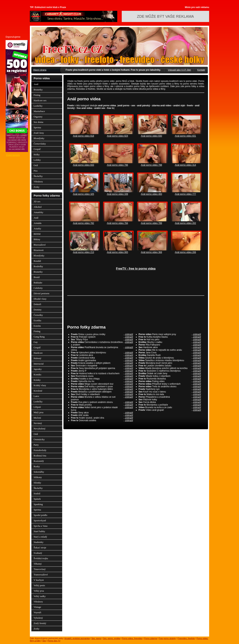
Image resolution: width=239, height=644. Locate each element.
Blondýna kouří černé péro (170, 363)
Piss (36, 171)
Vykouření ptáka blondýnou (102, 353)
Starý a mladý (40, 537)
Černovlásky (40, 144)
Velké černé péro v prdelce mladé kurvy (102, 409)
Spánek (37, 499)
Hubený (37, 358)
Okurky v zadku (170, 342)
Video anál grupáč (170, 410)
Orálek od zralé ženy (170, 373)
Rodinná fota (40, 456)
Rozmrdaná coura (102, 376)
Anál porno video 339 (117, 194)
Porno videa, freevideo (132, 638)
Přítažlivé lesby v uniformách (170, 384)
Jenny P (102, 371)
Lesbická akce (102, 355)
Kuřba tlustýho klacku (170, 337)
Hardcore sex (40, 100)
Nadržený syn (170, 389)
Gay (36, 342)
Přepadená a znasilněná (170, 397)
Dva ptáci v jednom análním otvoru (102, 402)
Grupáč (37, 149)
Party (36, 445)
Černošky (38, 315)
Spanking (38, 504)
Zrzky (37, 187)
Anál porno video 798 (151, 165)
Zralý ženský (40, 623)
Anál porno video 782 (83, 223)
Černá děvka (170, 402)
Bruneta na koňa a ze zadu (170, 407)
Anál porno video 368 (151, 252)
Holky (37, 154)
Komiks (37, 374)
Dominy (38, 310)
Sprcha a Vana (41, 526)
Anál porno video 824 (117, 136)
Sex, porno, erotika (112, 638)
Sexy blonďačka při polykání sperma (102, 368)
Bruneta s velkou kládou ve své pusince (102, 398)
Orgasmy (38, 117)
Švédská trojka (41, 558)
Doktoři (37, 304)
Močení (37, 418)
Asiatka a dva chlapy (102, 379)
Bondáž (37, 261)
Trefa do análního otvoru (170, 387)
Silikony (38, 477)
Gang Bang (39, 337)
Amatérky (38, 212)
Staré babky (39, 531)
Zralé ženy (39, 133)
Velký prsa (39, 591)
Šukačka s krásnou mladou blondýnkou (170, 360)
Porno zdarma (151, 638)
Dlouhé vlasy (40, 299)
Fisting (37, 95)
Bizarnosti (39, 250)
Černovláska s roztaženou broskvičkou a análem (102, 343)
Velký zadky (40, 596)
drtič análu (102, 415)
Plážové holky (170, 400)
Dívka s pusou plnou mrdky (102, 334)
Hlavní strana (40, 70)
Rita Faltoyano (170, 345)
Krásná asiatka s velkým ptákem (102, 363)
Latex (36, 396)
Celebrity (38, 288)
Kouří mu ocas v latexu (170, 392)
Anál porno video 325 (83, 194)
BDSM (37, 234)
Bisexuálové (40, 245)
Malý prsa (38, 412)
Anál (36, 84)
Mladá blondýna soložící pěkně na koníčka (170, 368)
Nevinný (38, 423)
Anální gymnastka (102, 360)
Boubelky (38, 266)
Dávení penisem (41, 293)
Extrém (37, 326)
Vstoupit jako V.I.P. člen (179, 70)
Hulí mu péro (170, 340)
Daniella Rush (170, 355)
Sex (44, 641)
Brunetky (38, 90)
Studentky (39, 542)
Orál (36, 165)
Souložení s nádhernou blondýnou (170, 371)
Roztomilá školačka (170, 379)
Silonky (37, 483)
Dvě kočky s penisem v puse (102, 387)
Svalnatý (38, 553)
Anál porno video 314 (185, 165)
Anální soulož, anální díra (102, 418)
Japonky (38, 369)
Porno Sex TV (54, 641)
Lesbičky (38, 106)
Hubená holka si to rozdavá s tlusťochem (102, 373)
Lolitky (37, 160)
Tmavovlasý (40, 569)
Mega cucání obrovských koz (102, 384)
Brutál (37, 277)
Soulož (37, 493)
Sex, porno (96, 638)
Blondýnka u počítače (170, 405)
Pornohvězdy (40, 450)
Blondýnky (39, 138)
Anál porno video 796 (117, 165)
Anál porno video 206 (185, 252)
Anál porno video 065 (117, 252)
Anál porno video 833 (83, 165)
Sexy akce (102, 413)
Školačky (38, 176)
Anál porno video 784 (117, 223)
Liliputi (37, 407)
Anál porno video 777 (185, 194)
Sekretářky (39, 472)
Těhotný (38, 564)
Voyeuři (37, 612)
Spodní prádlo (40, 515)
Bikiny (37, 239)
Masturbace (39, 111)
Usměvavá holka (102, 358)
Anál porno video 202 (185, 223)
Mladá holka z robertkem (170, 376)
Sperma (37, 127)
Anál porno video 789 (151, 223)
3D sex (37, 201)
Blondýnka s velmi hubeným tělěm (102, 389)
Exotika (37, 320)
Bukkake (38, 283)
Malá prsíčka (102, 405)
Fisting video (170, 381)
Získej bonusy (13, 155)
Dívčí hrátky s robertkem (102, 394)
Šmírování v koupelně (102, 366)
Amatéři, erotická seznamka (77, 638)
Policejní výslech (102, 337)
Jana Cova (170, 353)
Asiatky (37, 228)
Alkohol (38, 207)
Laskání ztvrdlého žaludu (170, 366)
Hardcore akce (170, 347)
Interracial (39, 364)
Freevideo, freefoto (186, 638)
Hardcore (38, 353)
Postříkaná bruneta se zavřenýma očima (102, 349)
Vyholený (38, 618)
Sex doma (38, 122)
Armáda (38, 223)
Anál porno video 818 (83, 136)
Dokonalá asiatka (102, 420)
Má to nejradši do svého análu (170, 350)
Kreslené (38, 391)
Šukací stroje (40, 548)
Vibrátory (38, 182)
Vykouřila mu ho (102, 381)
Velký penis (39, 585)
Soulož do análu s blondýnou (170, 358)
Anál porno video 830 (151, 136)
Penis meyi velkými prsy (170, 334)
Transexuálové (41, 575)
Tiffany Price (102, 340)
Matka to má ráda (170, 394)
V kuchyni (39, 580)
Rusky (37, 466)
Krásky (37, 380)
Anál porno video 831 (185, 136)
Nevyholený (40, 429)
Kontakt (201, 70)
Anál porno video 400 (151, 194)
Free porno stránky (167, 638)
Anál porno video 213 (83, 252)
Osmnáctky (39, 439)
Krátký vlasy (40, 385)
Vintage (37, 607)
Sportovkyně (40, 520)
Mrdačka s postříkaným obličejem (102, 392)
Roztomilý (39, 461)
